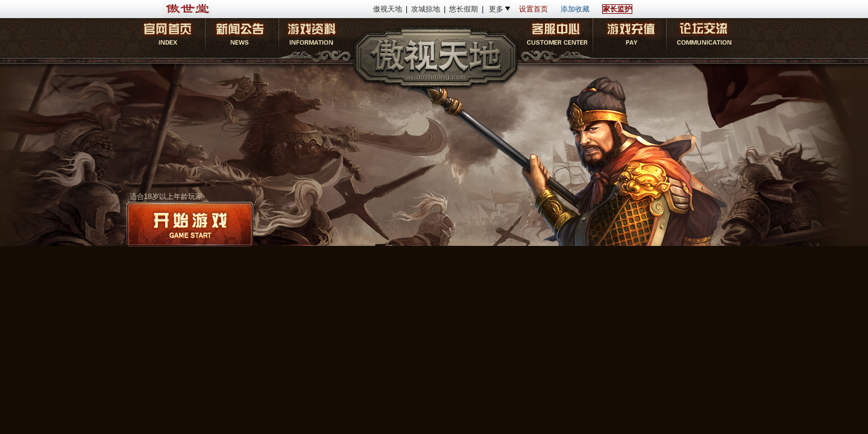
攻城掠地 (426, 9)
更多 (496, 9)
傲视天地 (388, 9)
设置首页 (533, 9)
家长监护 (617, 9)
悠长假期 (464, 9)
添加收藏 (575, 9)
